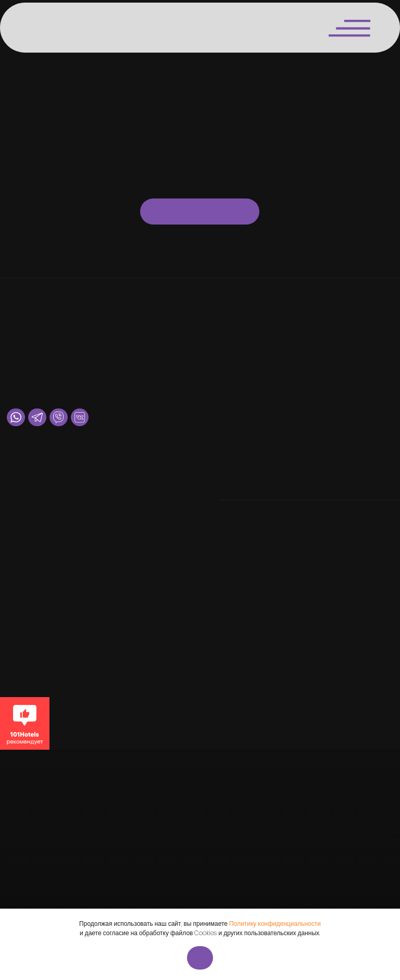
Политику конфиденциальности (275, 923)
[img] (42, 27)
